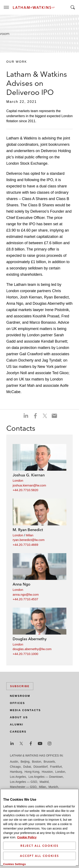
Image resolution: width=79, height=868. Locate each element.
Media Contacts (25, 710)
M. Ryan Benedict (28, 530)
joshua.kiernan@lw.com (29, 485)
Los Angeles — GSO (23, 782)
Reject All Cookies (39, 845)
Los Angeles (18, 777)
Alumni (17, 725)
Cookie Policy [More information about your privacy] (27, 837)
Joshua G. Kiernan (29, 475)
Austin (14, 762)
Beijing (25, 762)
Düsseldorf (41, 767)
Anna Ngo (21, 584)
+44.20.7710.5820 (25, 490)
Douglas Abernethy (30, 639)
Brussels (49, 762)
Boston (37, 762)
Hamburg (16, 772)
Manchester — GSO (23, 787)
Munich (53, 787)
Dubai (27, 767)
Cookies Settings (15, 864)
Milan (30, 535)
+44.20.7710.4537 (25, 599)
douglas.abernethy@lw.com (32, 649)
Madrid (44, 782)
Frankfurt (56, 767)
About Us (19, 717)
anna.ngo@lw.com (26, 594)
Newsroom (20, 696)
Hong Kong (32, 772)
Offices (17, 703)
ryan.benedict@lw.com (29, 540)
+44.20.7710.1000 (25, 654)
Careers (18, 732)
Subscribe (20, 686)
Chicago (15, 767)
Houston (47, 772)
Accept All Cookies (39, 855)
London (18, 480)
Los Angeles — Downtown (46, 777)
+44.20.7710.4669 (25, 545)
